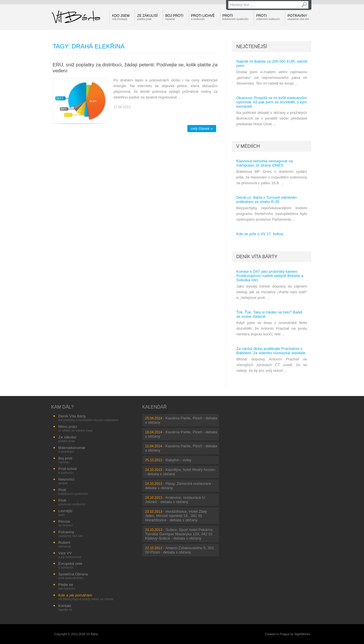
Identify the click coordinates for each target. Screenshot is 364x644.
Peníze (65, 523)
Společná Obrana (73, 576)
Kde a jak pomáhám (86, 597)
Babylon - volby (178, 460)
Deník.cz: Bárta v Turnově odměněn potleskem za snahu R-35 (267, 200)
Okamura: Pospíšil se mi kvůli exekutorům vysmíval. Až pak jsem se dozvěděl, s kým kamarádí (272, 102)
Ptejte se (67, 586)
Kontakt (65, 607)
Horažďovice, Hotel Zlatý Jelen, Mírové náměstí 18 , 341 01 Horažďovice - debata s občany (176, 516)
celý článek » (202, 129)
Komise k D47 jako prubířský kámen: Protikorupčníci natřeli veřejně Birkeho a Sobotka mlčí (270, 276)
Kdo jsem (121, 17)
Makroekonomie (72, 449)
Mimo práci (75, 428)
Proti (235, 17)
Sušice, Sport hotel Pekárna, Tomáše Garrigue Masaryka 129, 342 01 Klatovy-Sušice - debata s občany (179, 534)
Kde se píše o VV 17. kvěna (260, 234)
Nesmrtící (66, 481)
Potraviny (298, 17)
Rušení (65, 544)
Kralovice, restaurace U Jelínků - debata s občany (175, 500)
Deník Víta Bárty (257, 257)
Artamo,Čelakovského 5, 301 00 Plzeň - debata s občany (179, 550)
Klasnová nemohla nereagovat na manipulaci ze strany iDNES (265, 163)
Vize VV (70, 555)
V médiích (248, 146)
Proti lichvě (203, 17)
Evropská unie (70, 565)
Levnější (65, 513)
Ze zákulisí (147, 17)
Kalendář (154, 407)
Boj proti (174, 17)
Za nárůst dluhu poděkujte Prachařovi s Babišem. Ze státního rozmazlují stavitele (271, 351)
